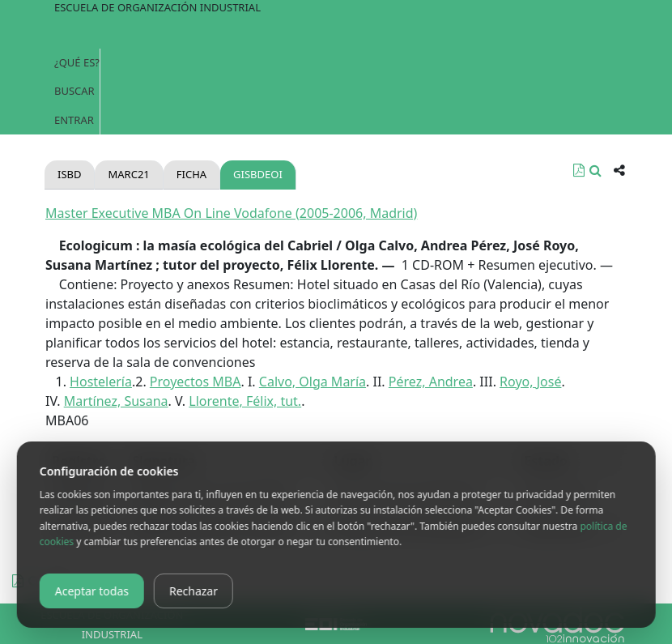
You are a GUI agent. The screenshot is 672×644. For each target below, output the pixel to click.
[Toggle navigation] (336, 32)
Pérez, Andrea (431, 382)
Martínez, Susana (116, 401)
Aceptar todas (92, 591)
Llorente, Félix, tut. (245, 401)
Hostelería (101, 382)
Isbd (69, 174)
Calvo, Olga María (313, 382)
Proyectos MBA (196, 382)
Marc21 (128, 174)
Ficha (191, 174)
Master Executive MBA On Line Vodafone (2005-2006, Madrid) (231, 213)
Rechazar (194, 591)
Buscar (74, 91)
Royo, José (530, 382)
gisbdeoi (258, 174)
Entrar (74, 120)
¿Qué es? (77, 62)
